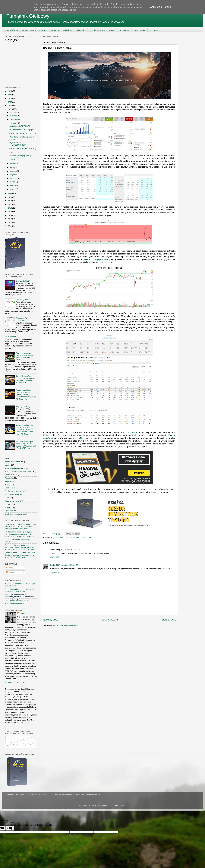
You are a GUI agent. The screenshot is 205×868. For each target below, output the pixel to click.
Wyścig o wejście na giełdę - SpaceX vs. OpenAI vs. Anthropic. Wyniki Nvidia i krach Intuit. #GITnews (25, 430)
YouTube (154, 30)
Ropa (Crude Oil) (23, 407)
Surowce (8, 504)
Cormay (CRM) (22, 300)
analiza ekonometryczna (15, 514)
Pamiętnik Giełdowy (28, 16)
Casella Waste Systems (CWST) (23, 148)
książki (167, 489)
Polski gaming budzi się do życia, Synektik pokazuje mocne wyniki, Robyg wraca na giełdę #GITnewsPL (20, 534)
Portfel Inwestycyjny (13, 491)
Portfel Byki (9, 475)
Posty (10, 568)
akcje (53, 537)
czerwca (13, 171)
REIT (7, 498)
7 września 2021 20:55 (70, 549)
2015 (10, 211)
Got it (168, 7)
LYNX (46, 435)
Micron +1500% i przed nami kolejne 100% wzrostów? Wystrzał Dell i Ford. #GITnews (26, 445)
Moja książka (139, 30)
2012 (10, 222)
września (14, 123)
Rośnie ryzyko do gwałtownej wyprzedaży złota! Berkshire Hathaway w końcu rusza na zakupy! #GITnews (21, 547)
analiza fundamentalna (65, 537)
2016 (10, 208)
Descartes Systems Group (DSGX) (24, 319)
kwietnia (13, 178)
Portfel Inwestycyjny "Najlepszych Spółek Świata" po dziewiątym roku (25, 356)
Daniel (53, 565)
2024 (10, 98)
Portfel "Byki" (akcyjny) (61, 30)
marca (13, 182)
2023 (10, 102)
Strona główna (11, 30)
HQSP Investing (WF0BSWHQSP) (18, 144)
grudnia (13, 112)
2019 (10, 197)
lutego (13, 185)
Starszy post (169, 620)
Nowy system (10, 337)
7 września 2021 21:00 (69, 565)
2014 (10, 215)
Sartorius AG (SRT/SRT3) (20, 126)
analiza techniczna (83, 537)
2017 (10, 204)
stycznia (13, 189)
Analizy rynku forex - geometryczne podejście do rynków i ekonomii (19, 590)
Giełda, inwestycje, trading (96, 259)
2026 (10, 91)
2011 (10, 226)
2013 (10, 219)
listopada (14, 116)
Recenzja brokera (12, 501)
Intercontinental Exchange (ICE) (22, 130)
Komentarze (13, 572)
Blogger (122, 805)
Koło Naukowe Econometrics (17, 600)
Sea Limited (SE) (23, 281)
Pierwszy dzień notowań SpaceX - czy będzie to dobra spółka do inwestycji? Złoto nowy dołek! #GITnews (20, 526)
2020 (10, 194)
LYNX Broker (131, 432)
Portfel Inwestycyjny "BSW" (34, 30)
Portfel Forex (10, 488)
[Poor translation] (10, 828)
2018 (10, 201)
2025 (10, 95)
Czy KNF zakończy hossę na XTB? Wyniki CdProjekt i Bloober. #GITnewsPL (25, 379)
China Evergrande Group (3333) (23, 133)
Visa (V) (13, 159)
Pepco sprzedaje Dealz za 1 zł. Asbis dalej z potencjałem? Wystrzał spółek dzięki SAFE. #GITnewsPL (20, 555)
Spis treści (81, 30)
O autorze (125, 30)
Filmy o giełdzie (11, 511)
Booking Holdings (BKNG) (20, 156)
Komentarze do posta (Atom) (65, 625)
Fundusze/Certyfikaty (13, 494)
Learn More (156, 7)
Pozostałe (9, 478)
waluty (7, 485)
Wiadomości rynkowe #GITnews (18, 471)
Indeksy (8, 481)
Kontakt (113, 30)
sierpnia (13, 164)
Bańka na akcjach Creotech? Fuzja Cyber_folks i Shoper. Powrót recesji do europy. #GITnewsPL (26, 395)
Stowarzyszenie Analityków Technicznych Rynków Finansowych (19, 596)
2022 (10, 105)
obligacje (8, 508)
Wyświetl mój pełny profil (15, 682)
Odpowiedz (54, 557)
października (15, 119)
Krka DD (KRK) (16, 152)
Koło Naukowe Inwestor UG (16, 603)
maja (12, 175)
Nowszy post (50, 620)
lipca (12, 167)
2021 (10, 109)
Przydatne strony (97, 30)
